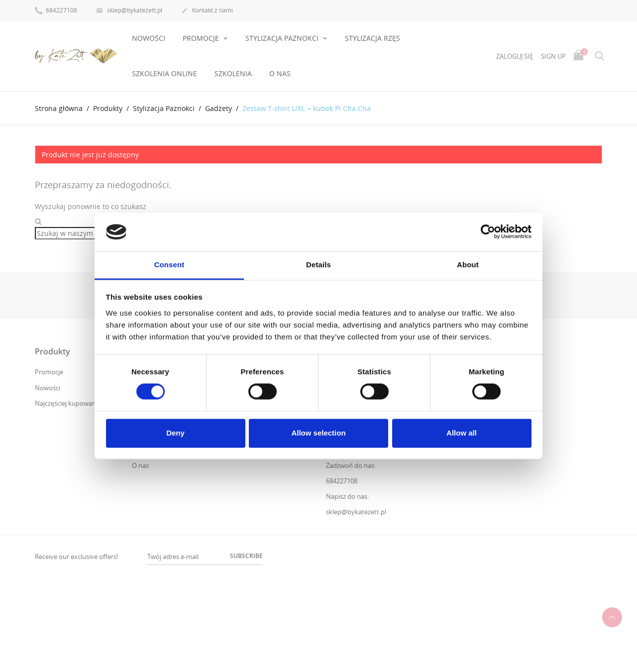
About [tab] (468, 265)
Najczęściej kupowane (67, 403)
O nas (280, 73)
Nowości (149, 38)
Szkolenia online (164, 73)
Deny (175, 433)
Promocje (49, 372)
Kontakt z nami (207, 11)
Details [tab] (318, 265)
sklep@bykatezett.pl (129, 11)
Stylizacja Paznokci (283, 38)
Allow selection (318, 433)
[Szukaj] (83, 233)
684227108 (56, 10)
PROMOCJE (202, 38)
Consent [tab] (169, 265)
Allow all (462, 433)
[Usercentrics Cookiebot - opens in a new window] (488, 232)
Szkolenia (233, 73)
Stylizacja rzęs (372, 38)
